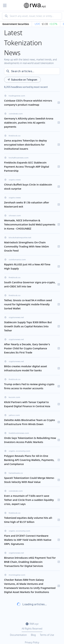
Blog (33, 635)
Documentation (18, 635)
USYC (38, 24)
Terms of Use (47, 635)
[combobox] (32, 16)
